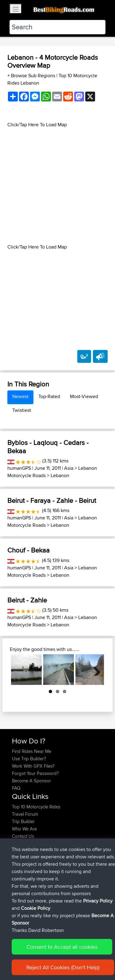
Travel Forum (25, 814)
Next (95, 670)
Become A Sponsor (31, 781)
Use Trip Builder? (29, 759)
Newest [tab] (20, 396)
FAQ (16, 788)
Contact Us (23, 836)
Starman (21, 906)
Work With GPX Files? (33, 766)
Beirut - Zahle (27, 600)
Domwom (22, 877)
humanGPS (19, 468)
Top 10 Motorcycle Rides (36, 807)
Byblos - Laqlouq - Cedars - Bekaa (48, 446)
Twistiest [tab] (22, 410)
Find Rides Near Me (32, 751)
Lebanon (60, 475)
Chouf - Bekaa (29, 550)
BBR (52, 862)
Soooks (20, 892)
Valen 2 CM (67, 877)
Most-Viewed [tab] (84, 396)
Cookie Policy (18, 964)
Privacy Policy (94, 956)
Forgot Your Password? (35, 773)
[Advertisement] (57, 186)
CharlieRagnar (27, 870)
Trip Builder (23, 821)
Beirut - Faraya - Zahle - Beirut (52, 500)
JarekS (19, 899)
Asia (69, 468)
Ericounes (22, 862)
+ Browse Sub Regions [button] (32, 76)
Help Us (20, 843)
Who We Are (24, 829)
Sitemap (69, 956)
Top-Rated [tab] (49, 396)
